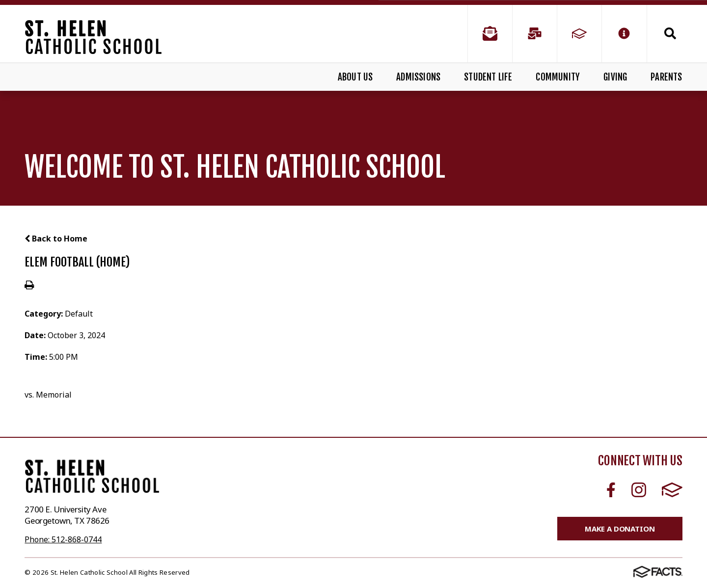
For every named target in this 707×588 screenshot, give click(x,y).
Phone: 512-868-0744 (63, 539)
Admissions (418, 77)
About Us (355, 77)
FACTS (672, 490)
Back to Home (56, 239)
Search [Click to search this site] (670, 33)
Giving (615, 77)
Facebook (611, 490)
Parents (666, 77)
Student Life (488, 77)
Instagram (639, 490)
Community (558, 77)
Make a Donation (620, 529)
